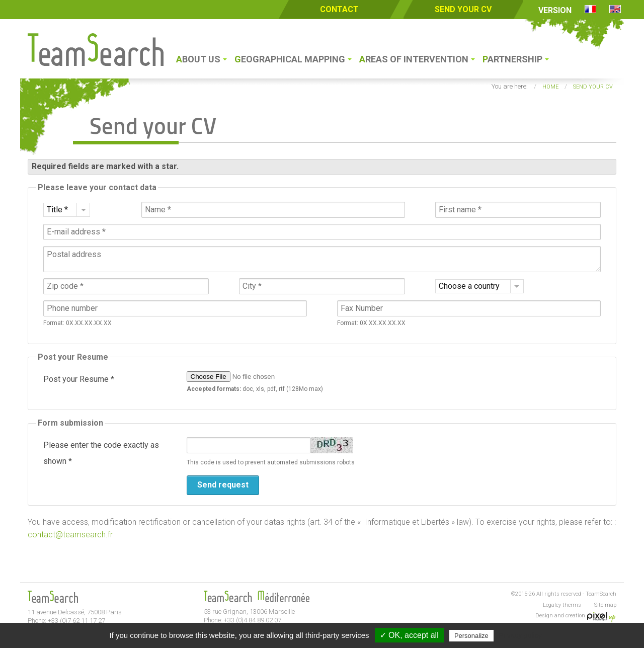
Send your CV (463, 9)
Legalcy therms (562, 605)
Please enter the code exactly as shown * (101, 453)
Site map (605, 605)
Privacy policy (520, 635)
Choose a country (469, 286)
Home (550, 87)
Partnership (512, 59)
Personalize (471, 636)
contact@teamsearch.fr (70, 535)
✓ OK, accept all (409, 635)
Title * (57, 210)
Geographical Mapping (290, 59)
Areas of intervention (414, 59)
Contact (339, 9)
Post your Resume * (79, 379)
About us (198, 59)
